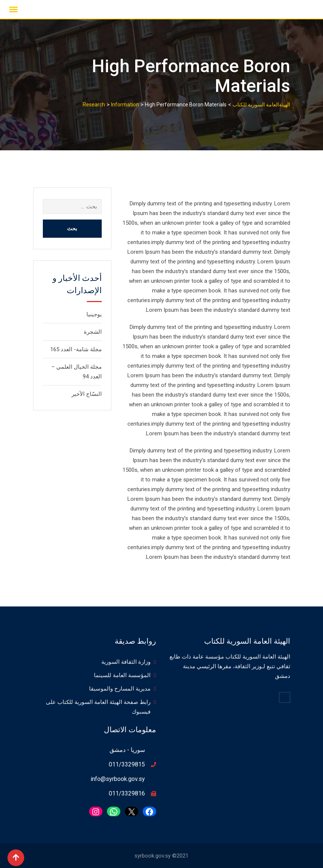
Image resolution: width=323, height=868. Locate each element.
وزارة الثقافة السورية (126, 662)
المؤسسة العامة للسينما (122, 675)
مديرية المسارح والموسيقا (120, 689)
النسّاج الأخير (87, 394)
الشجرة (93, 332)
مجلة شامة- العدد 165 (76, 349)
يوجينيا (94, 314)
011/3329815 (127, 764)
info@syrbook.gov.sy (118, 779)
